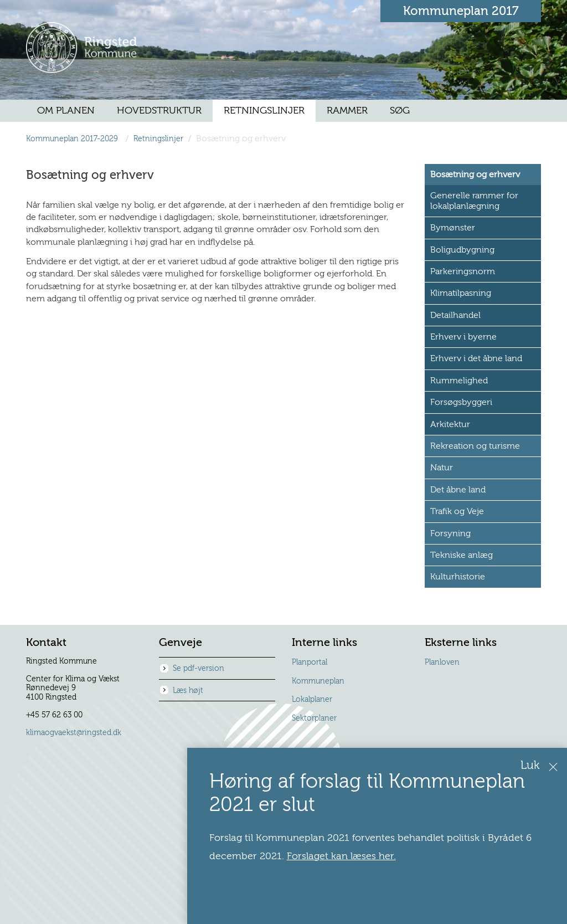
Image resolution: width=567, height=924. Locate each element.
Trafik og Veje (457, 511)
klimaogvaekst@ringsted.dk (74, 733)
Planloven (442, 663)
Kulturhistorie (458, 577)
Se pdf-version (199, 669)
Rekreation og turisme (475, 446)
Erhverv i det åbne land (476, 358)
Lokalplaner (312, 700)
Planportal (310, 663)
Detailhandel (455, 315)
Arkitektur (450, 424)
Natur (442, 468)
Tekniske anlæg (462, 555)
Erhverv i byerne (463, 337)
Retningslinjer (158, 139)
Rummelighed (459, 381)
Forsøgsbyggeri (461, 402)
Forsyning (450, 533)
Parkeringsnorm (463, 271)
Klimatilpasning (461, 293)
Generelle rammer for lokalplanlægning (474, 201)
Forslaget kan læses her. (367, 856)
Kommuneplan (318, 681)
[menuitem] (66, 111)
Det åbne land (458, 490)
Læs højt (188, 691)
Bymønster (453, 228)
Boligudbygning (462, 250)
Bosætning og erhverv (475, 174)
